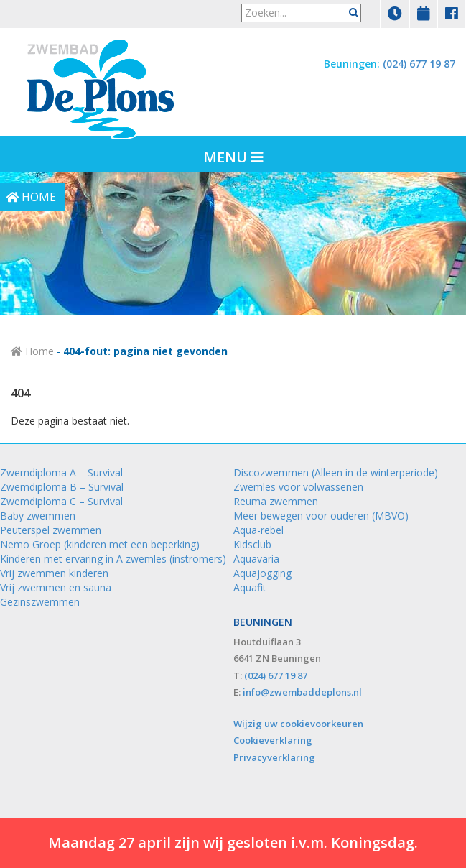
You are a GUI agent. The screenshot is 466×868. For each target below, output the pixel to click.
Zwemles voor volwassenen (298, 487)
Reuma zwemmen (276, 501)
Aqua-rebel (258, 530)
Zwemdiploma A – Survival (61, 472)
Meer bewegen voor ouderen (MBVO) (321, 516)
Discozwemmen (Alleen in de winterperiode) (336, 472)
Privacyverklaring (274, 757)
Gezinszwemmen (40, 602)
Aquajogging (262, 573)
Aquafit (250, 587)
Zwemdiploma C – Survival (61, 501)
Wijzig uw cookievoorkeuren (298, 724)
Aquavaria (256, 559)
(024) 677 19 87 (419, 64)
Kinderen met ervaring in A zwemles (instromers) (113, 559)
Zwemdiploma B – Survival (62, 487)
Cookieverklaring (273, 740)
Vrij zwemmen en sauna (56, 587)
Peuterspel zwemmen (51, 530)
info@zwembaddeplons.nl (302, 692)
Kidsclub (252, 544)
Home (32, 351)
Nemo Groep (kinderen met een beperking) (100, 544)
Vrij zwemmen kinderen (54, 573)
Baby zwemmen (38, 516)
